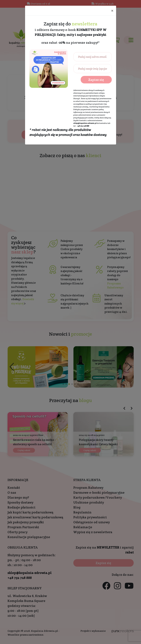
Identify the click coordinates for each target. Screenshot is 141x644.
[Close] (112, 11)
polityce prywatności (95, 104)
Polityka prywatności (82, 109)
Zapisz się (96, 80)
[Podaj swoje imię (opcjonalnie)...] (93, 69)
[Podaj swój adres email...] (93, 57)
